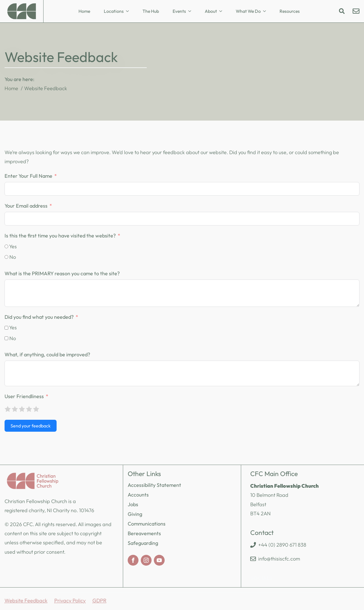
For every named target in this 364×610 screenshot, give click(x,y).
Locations (114, 11)
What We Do (248, 11)
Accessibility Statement (154, 485)
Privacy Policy (70, 600)
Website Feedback (26, 600)
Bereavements (144, 533)
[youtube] (159, 560)
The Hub (151, 11)
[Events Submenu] (191, 11)
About (211, 11)
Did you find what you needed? (39, 317)
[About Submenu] (222, 11)
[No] (6, 257)
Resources (290, 11)
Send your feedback (31, 426)
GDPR (99, 600)
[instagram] (146, 560)
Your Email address (26, 206)
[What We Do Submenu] (266, 11)
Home (84, 11)
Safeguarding (143, 543)
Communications (147, 524)
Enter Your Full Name (28, 176)
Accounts (138, 495)
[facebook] (133, 560)
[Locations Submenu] (129, 11)
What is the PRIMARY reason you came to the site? (62, 273)
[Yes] (6, 246)
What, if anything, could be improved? (47, 354)
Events (179, 11)
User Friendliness (24, 396)
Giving (135, 514)
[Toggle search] (342, 11)
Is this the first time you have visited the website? (60, 236)
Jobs (133, 504)
